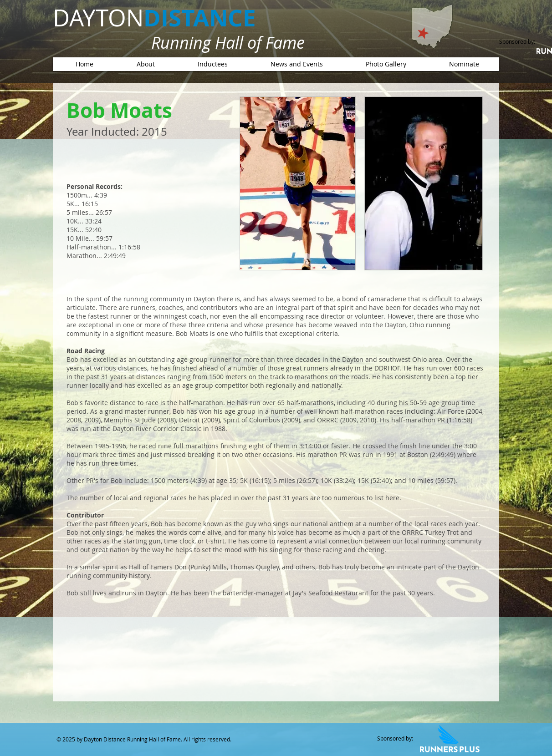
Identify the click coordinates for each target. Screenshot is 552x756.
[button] (212, 64)
